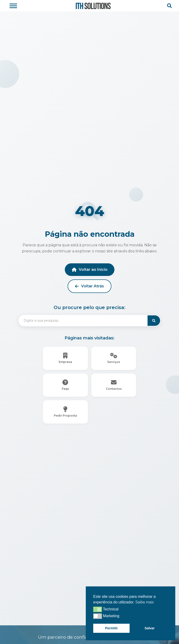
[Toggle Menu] (13, 6)
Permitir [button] (111, 628)
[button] (98, 609)
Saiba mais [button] (145, 602)
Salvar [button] (150, 628)
